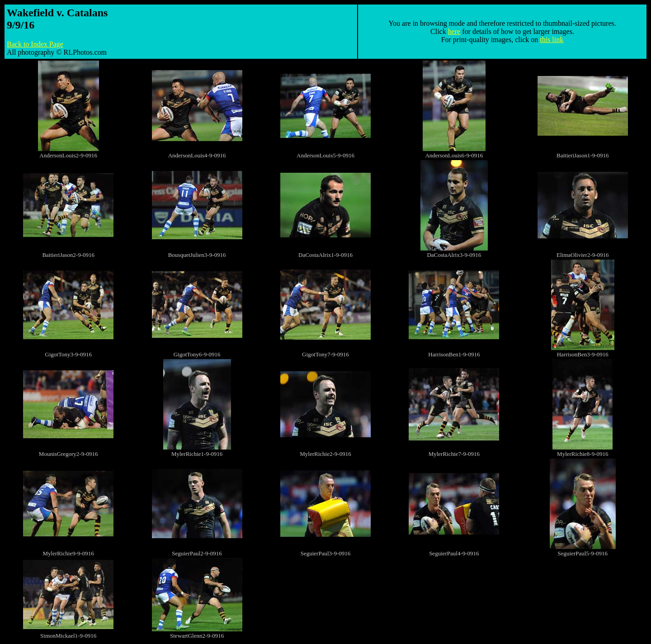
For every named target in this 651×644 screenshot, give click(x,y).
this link (552, 40)
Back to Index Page (35, 44)
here (454, 31)
